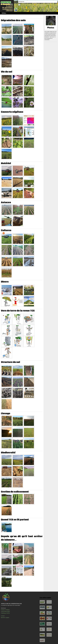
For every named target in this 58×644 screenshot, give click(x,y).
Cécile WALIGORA (5, 611)
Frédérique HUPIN (5, 613)
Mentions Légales (5, 618)
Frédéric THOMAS (5, 610)
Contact (3, 616)
